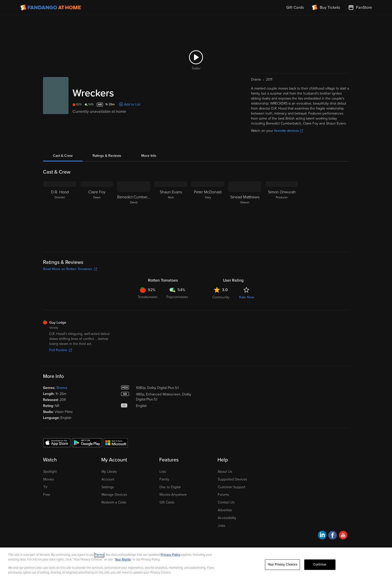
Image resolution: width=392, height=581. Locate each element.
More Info (149, 156)
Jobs (221, 526)
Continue (320, 564)
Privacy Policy (170, 555)
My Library (109, 472)
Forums (223, 495)
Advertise (225, 510)
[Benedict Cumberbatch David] (134, 213)
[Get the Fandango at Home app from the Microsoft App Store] (116, 442)
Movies (49, 479)
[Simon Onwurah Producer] (282, 213)
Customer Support (231, 487)
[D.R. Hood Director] (60, 213)
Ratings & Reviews (107, 156)
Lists (163, 472)
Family (164, 479)
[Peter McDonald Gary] (208, 213)
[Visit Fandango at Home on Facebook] (333, 536)
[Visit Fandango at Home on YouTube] (343, 536)
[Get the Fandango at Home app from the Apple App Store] (57, 442)
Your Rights (123, 559)
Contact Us (226, 502)
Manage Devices (114, 495)
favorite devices (289, 131)
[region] (196, 564)
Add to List (132, 104)
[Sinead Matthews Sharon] (245, 213)
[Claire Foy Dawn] (97, 213)
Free (47, 495)
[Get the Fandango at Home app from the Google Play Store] (87, 442)
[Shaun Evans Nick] (171, 213)
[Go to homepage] (51, 8)
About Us (225, 472)
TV (45, 487)
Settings (108, 487)
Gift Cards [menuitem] (295, 8)
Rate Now (246, 297)
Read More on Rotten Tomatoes (70, 269)
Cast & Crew (63, 156)
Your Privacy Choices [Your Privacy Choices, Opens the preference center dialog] (282, 564)
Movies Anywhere (173, 495)
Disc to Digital (170, 487)
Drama (62, 388)
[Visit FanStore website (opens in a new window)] (360, 8)
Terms (99, 555)
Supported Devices (232, 479)
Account (108, 479)
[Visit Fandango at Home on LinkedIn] (322, 536)
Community (221, 297)
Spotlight (50, 472)
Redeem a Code (114, 502)
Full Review (61, 350)
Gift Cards (167, 502)
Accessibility (227, 518)
